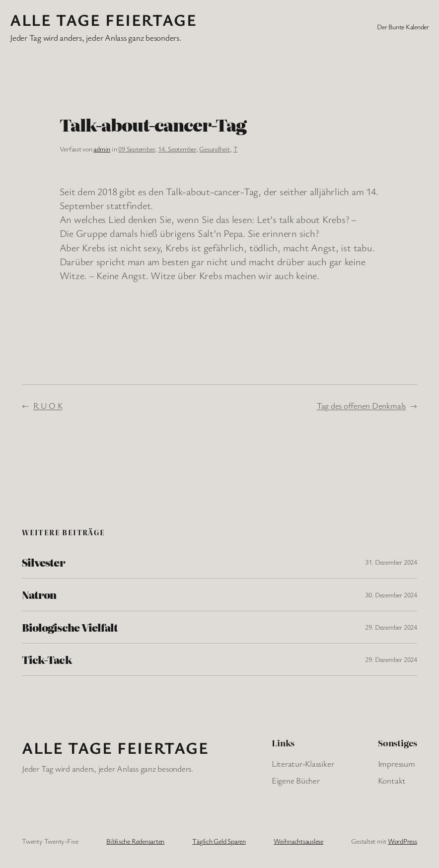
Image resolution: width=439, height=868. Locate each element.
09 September (136, 149)
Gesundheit (215, 149)
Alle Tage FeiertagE (103, 20)
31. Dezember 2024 (391, 562)
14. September (177, 149)
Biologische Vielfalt (70, 627)
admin (102, 149)
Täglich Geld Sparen (219, 841)
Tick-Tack (47, 659)
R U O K (48, 405)
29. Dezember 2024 (391, 627)
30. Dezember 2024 (391, 595)
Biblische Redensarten (135, 841)
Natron (39, 594)
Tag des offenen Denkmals (361, 405)
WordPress (402, 841)
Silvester (43, 562)
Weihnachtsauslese (298, 841)
